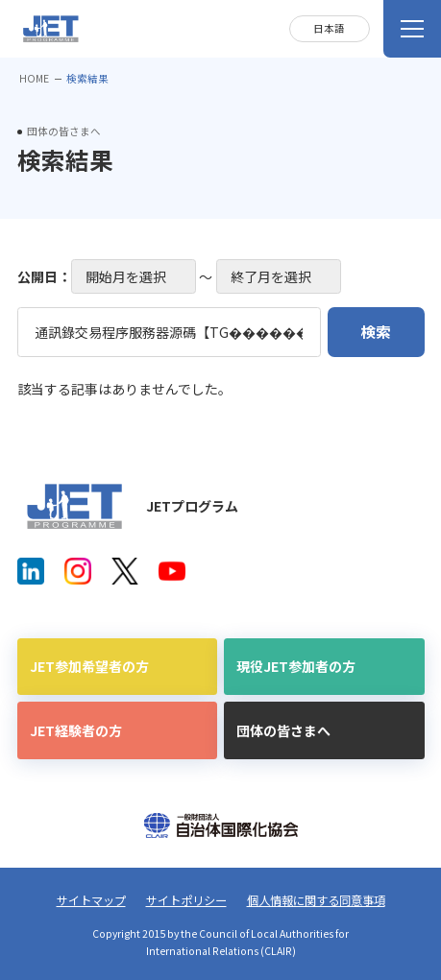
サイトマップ (91, 900)
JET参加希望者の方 (89, 666)
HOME (34, 78)
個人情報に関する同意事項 (316, 900)
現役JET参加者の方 (296, 666)
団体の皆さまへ (283, 730)
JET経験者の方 (76, 730)
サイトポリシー (186, 900)
